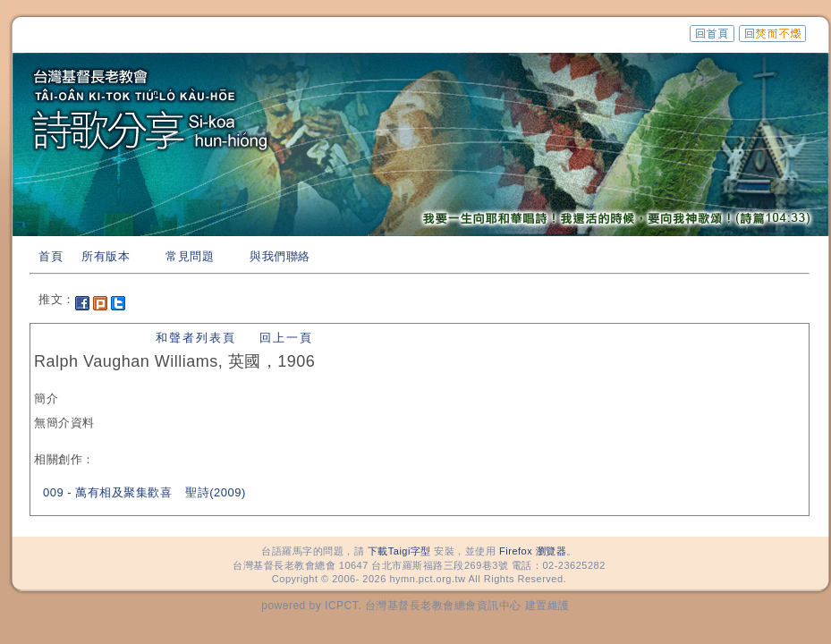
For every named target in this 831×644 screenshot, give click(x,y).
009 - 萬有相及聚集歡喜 (107, 492)
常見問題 (190, 256)
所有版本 (106, 256)
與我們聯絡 (280, 256)
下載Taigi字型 (399, 551)
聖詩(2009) (216, 492)
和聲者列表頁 (196, 338)
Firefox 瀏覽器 (533, 551)
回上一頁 (286, 338)
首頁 (51, 256)
